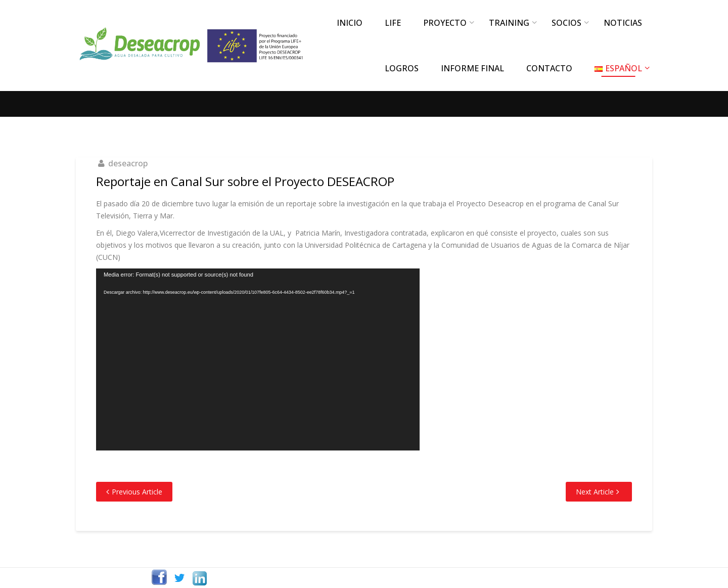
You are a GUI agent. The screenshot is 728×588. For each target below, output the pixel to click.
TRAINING (509, 23)
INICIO (350, 23)
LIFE (393, 23)
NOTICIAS (623, 23)
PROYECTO (445, 23)
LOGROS (402, 68)
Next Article (595, 492)
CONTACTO (549, 68)
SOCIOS (566, 23)
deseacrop (128, 163)
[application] (258, 359)
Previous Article (137, 492)
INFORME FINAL (472, 68)
